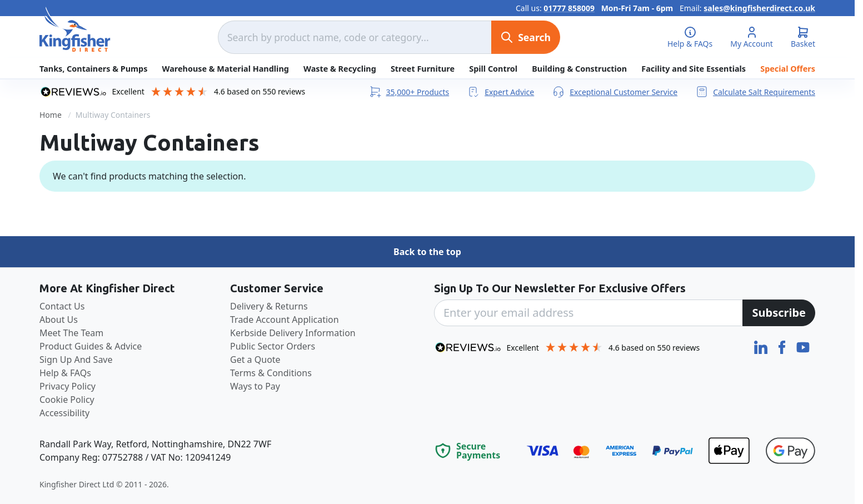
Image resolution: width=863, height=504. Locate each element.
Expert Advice (500, 92)
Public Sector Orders (273, 346)
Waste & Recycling (340, 69)
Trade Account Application (285, 320)
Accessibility (64, 413)
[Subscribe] (779, 313)
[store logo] (75, 29)
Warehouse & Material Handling (226, 69)
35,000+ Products (409, 92)
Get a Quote (255, 360)
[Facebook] (783, 346)
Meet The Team (71, 333)
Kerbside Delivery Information (293, 333)
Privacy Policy (68, 386)
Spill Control (493, 69)
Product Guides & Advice (91, 346)
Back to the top (427, 252)
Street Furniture (423, 69)
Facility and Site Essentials (694, 69)
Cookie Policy (67, 400)
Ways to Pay (255, 386)
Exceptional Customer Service (615, 92)
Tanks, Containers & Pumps (93, 69)
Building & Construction (579, 69)
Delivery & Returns (269, 306)
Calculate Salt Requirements (755, 92)
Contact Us (62, 306)
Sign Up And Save (76, 360)
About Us (59, 320)
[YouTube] (803, 346)
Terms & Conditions (271, 373)
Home (51, 115)
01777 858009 (569, 8)
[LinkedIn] (762, 346)
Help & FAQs (65, 373)
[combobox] (355, 37)
